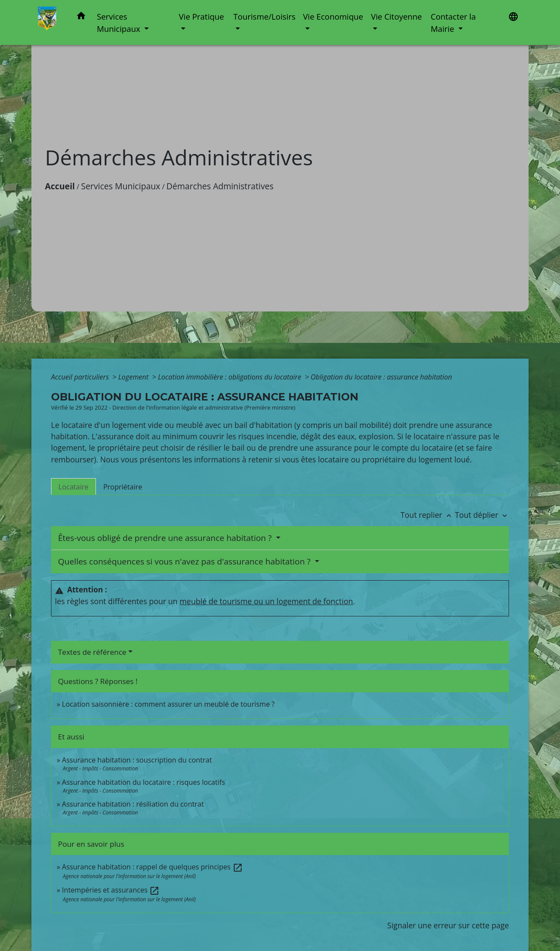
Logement (134, 377)
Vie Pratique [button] (201, 16)
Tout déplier (482, 515)
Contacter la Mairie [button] (453, 22)
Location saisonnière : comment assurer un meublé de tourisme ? (168, 704)
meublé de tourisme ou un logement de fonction (266, 601)
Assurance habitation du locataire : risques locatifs (143, 782)
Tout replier (428, 515)
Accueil (60, 186)
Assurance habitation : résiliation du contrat (133, 804)
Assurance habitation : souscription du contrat (137, 760)
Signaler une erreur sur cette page (448, 925)
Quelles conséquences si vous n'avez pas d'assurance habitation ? (185, 561)
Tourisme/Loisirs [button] (264, 16)
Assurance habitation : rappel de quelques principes (152, 867)
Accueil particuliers (81, 377)
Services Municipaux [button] (120, 22)
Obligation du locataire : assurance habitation (381, 377)
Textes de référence (92, 652)
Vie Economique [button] (333, 16)
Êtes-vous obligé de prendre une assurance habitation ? (166, 538)
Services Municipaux (121, 186)
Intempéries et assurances (111, 890)
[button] (81, 17)
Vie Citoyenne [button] (396, 16)
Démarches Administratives (220, 186)
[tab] (73, 486)
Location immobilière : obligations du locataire (230, 377)
